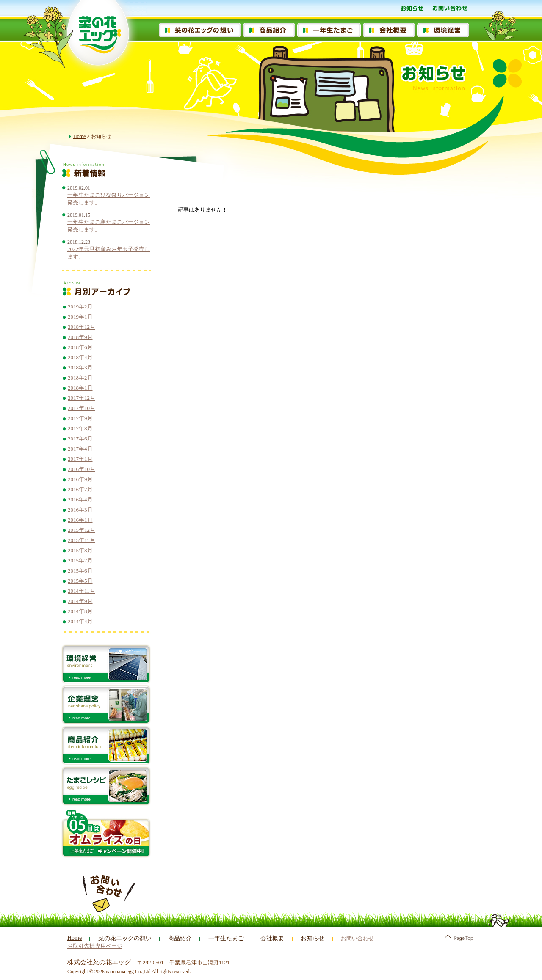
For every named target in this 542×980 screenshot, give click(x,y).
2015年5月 (80, 581)
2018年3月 (80, 367)
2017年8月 (80, 428)
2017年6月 (80, 439)
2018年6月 (80, 347)
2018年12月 (82, 327)
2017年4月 (80, 449)
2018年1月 (80, 388)
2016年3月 (80, 510)
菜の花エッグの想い (122, 938)
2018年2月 (80, 378)
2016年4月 (80, 500)
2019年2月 (80, 307)
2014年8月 (80, 611)
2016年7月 (80, 489)
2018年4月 (80, 357)
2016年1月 (80, 520)
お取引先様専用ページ (406, 938)
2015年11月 (82, 540)
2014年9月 (80, 601)
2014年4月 (80, 621)
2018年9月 (80, 337)
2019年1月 (80, 317)
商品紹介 (174, 938)
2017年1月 (80, 459)
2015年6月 (80, 571)
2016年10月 (82, 469)
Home (79, 136)
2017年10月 (82, 408)
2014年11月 (82, 591)
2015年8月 (80, 550)
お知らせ (301, 938)
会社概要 (263, 938)
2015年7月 (80, 560)
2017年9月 (80, 418)
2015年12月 (82, 530)
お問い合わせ (345, 938)
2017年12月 (82, 398)
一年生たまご (218, 938)
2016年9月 (80, 479)
